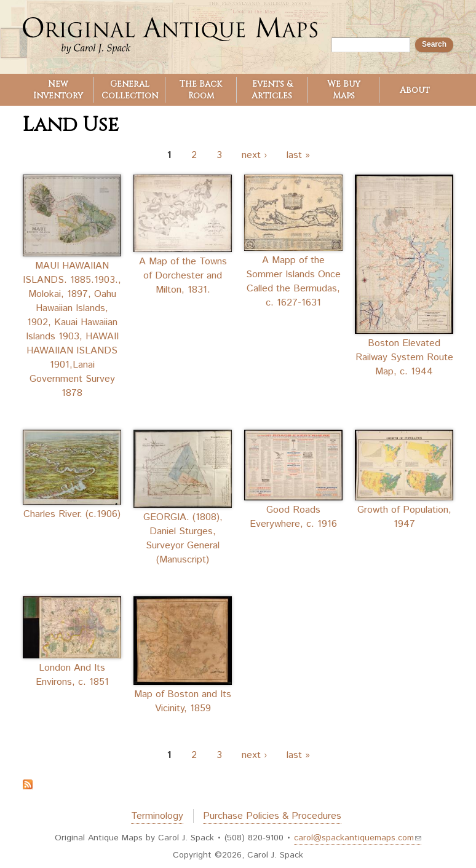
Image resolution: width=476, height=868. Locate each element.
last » (298, 155)
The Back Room (201, 90)
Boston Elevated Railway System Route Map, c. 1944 (404, 357)
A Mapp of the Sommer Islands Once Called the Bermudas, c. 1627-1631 (293, 282)
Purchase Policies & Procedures (272, 816)
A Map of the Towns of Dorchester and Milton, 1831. (183, 276)
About (415, 90)
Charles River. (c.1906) (72, 514)
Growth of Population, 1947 (404, 517)
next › (254, 155)
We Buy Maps (344, 90)
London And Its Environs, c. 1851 (72, 675)
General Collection (130, 90)
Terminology (157, 816)
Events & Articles (272, 90)
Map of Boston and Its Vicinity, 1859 (183, 701)
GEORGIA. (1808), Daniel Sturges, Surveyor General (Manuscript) (183, 539)
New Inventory (58, 90)
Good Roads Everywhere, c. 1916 (293, 517)
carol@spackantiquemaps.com (358, 838)
